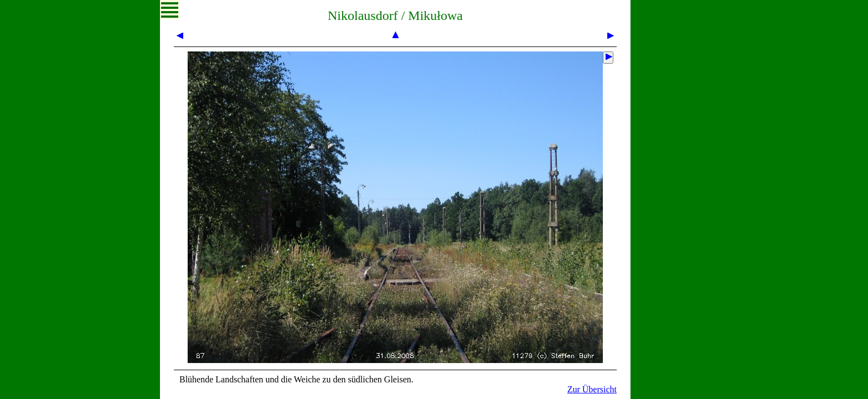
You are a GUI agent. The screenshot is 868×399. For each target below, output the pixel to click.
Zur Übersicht (592, 389)
